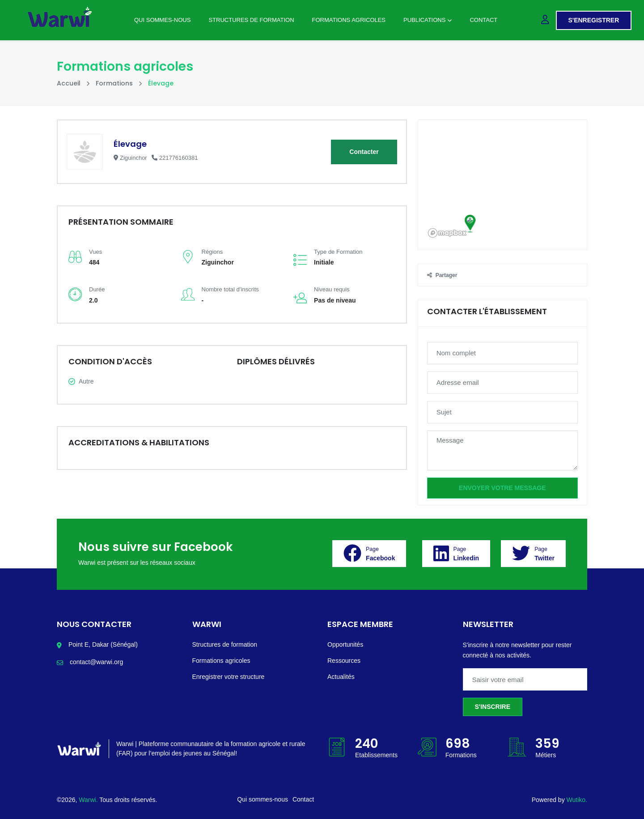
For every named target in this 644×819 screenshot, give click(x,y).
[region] (502, 185)
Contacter (364, 152)
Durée (97, 289)
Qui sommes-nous (162, 20)
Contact (483, 20)
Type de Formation (338, 252)
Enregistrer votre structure (229, 677)
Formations (114, 83)
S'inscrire (493, 707)
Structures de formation (225, 644)
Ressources (344, 661)
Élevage (130, 144)
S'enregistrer (594, 20)
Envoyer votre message (502, 488)
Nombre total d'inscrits (230, 289)
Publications (428, 20)
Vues (95, 252)
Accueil (69, 83)
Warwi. (89, 800)
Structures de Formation (251, 20)
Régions (212, 252)
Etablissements (376, 755)
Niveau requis (332, 289)
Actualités (341, 677)
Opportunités (345, 644)
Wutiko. (577, 800)
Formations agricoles (349, 20)
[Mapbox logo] (447, 233)
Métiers (546, 755)
